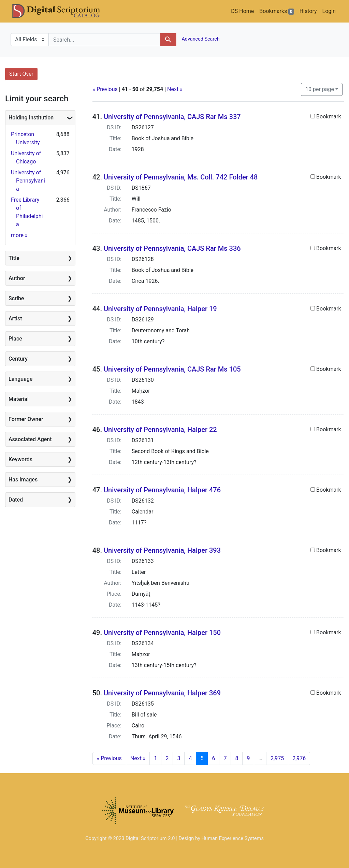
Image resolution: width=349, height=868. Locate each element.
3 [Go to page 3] (179, 758)
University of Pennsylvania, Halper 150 (162, 633)
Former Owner (26, 419)
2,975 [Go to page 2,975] (277, 758)
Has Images (23, 480)
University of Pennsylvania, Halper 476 (162, 490)
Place (15, 339)
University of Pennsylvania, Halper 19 (160, 309)
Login (329, 11)
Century (18, 359)
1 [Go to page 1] (155, 758)
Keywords (20, 459)
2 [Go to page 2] (167, 758)
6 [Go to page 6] (213, 758)
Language (20, 379)
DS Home (242, 11)
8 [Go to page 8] (237, 758)
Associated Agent (30, 439)
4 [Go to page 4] (190, 758)
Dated (16, 500)
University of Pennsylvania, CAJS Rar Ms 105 (172, 369)
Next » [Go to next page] (138, 758)
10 (320, 89)
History (308, 11)
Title (14, 258)
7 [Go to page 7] (225, 758)
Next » (175, 89)
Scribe (16, 298)
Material (19, 399)
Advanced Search (200, 39)
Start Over (21, 74)
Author (17, 278)
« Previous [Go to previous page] (109, 758)
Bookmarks (277, 11)
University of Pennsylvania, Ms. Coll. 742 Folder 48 (181, 177)
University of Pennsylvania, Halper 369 (162, 693)
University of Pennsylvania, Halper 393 (162, 550)
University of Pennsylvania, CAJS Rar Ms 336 (172, 248)
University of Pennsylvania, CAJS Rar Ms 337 (172, 117)
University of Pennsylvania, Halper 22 (160, 430)
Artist (15, 319)
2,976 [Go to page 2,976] (299, 758)
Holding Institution (31, 118)
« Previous (105, 89)
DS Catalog (62, 11)
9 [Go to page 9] (248, 758)
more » (19, 235)
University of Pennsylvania (28, 181)
